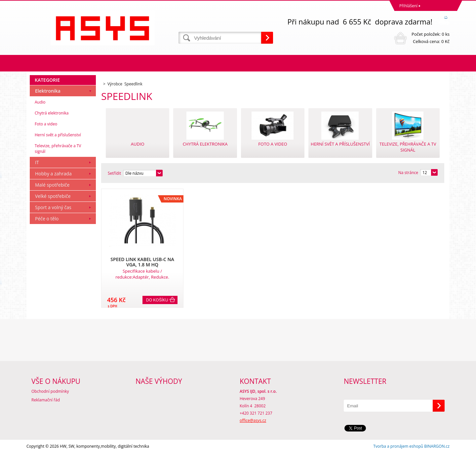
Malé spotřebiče (52, 185)
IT (37, 162)
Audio (40, 102)
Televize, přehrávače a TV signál (58, 149)
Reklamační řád (46, 400)
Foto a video (46, 124)
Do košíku (157, 300)
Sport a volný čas (53, 207)
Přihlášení (408, 6)
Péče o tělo (47, 219)
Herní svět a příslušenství (58, 135)
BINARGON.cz (437, 446)
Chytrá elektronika (52, 113)
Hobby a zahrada (53, 174)
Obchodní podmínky (50, 391)
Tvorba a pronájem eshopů (398, 446)
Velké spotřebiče (53, 196)
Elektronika (48, 91)
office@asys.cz (253, 420)
